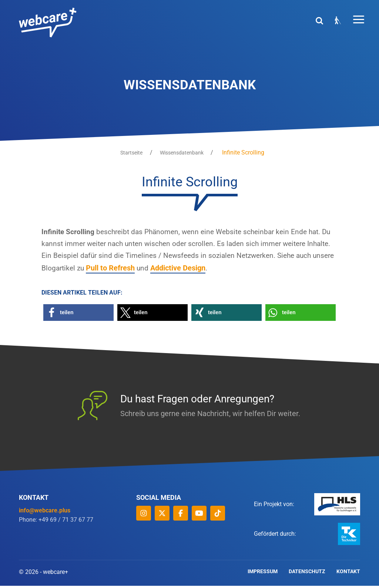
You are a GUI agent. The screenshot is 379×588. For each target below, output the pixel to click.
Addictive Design (223, 270)
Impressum (263, 574)
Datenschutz (307, 574)
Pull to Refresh (155, 270)
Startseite (130, 153)
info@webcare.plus (45, 512)
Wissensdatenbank (183, 153)
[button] (78, 315)
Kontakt (348, 574)
